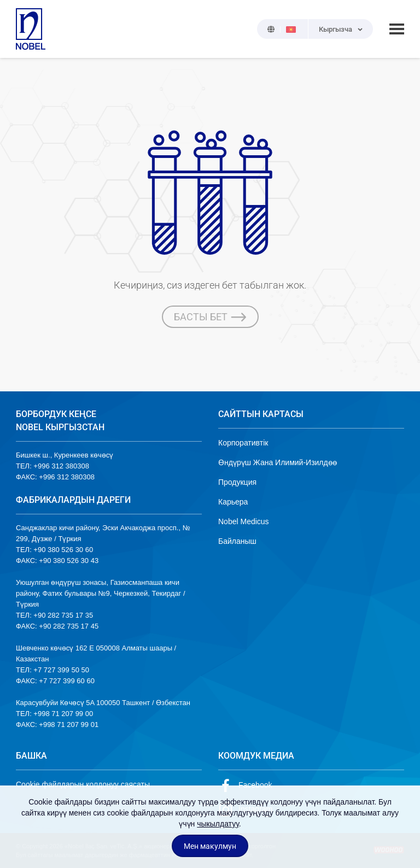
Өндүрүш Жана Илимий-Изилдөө (278, 462)
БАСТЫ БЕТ (210, 317)
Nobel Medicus (244, 521)
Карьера (233, 502)
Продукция (237, 482)
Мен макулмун (210, 846)
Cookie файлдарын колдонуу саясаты (83, 784)
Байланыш (237, 541)
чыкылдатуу (218, 824)
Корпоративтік (243, 443)
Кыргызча (336, 29)
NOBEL (31, 29)
